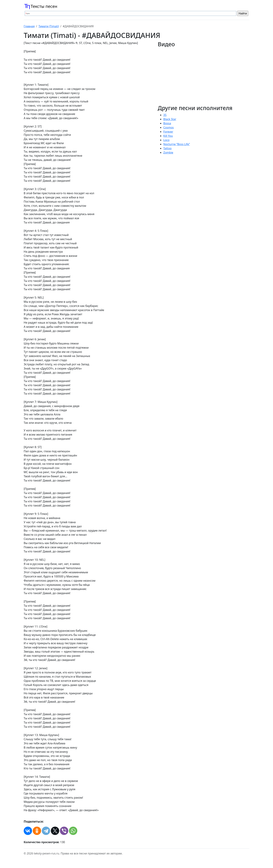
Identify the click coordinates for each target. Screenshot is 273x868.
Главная (29, 26)
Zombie (168, 152)
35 (165, 115)
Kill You (168, 136)
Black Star (170, 119)
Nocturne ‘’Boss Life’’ (177, 144)
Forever (168, 132)
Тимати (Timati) (49, 26)
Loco (166, 140)
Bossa (167, 123)
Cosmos (169, 127)
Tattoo (167, 148)
